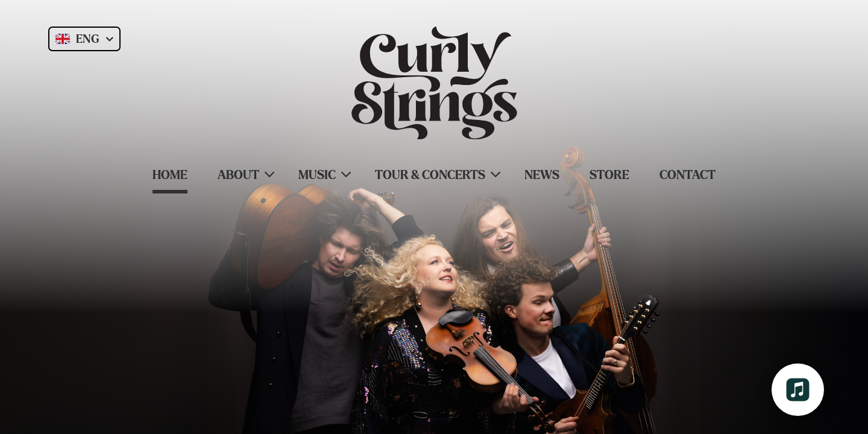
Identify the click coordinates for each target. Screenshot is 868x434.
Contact (687, 175)
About (238, 175)
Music (317, 175)
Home (170, 175)
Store (609, 175)
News (542, 175)
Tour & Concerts (430, 175)
